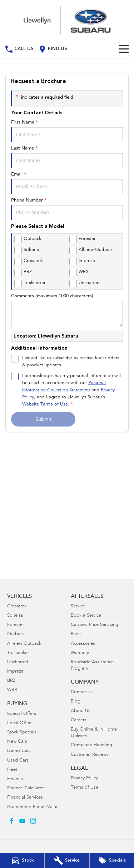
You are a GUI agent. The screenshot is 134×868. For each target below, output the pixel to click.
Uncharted (18, 662)
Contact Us (82, 692)
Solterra (15, 616)
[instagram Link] (33, 821)
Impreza (15, 672)
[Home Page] (67, 20)
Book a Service (86, 616)
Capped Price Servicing (95, 625)
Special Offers (22, 714)
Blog (76, 702)
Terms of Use (85, 788)
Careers (79, 720)
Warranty (80, 653)
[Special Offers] (112, 861)
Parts (76, 634)
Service (78, 606)
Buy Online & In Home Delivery (94, 733)
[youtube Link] (22, 821)
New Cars (17, 742)
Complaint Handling (91, 745)
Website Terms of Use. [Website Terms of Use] (46, 405)
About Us (81, 711)
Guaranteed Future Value (33, 807)
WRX (12, 690)
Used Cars (18, 761)
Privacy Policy (84, 778)
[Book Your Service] (67, 861)
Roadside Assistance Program (92, 666)
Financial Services (25, 798)
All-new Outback (24, 644)
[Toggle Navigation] (124, 49)
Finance (15, 779)
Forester (16, 625)
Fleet (12, 770)
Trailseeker (18, 653)
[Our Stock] (22, 861)
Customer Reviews (90, 755)
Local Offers (20, 723)
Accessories (83, 644)
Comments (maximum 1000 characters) (67, 310)
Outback (16, 634)
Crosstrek (17, 606)
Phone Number (67, 209)
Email (67, 183)
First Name (67, 131)
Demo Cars (19, 751)
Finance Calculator (26, 788)
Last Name (67, 157)
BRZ (11, 681)
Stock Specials (22, 733)
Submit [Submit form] (43, 420)
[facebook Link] (12, 821)
